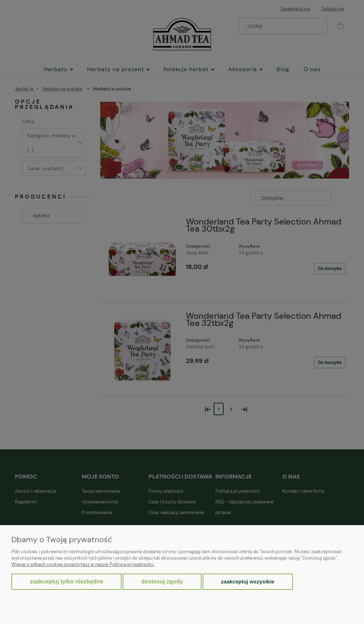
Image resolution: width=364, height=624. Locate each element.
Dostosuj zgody (162, 581)
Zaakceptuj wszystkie (248, 581)
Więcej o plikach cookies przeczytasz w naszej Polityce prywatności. (83, 564)
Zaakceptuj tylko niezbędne (66, 581)
